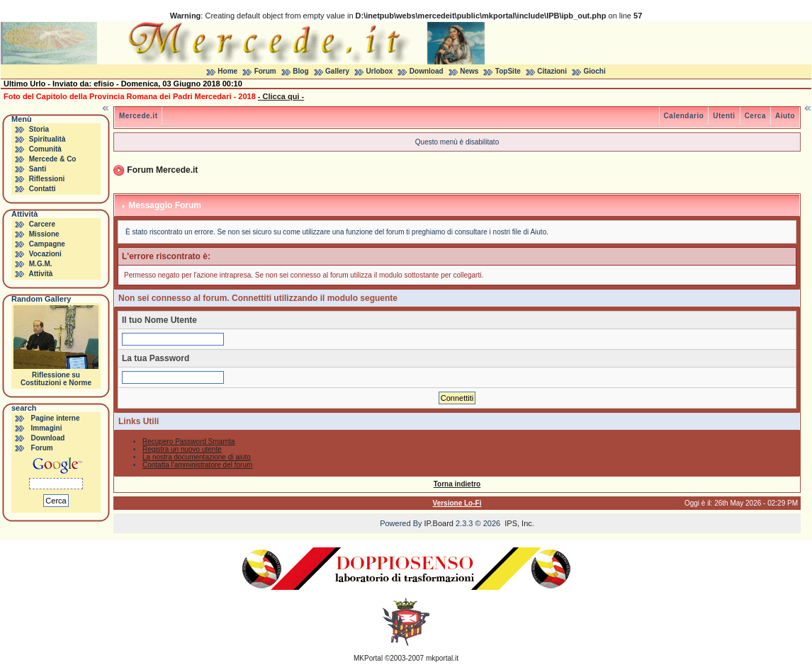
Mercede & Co (53, 159)
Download (427, 71)
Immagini (47, 428)
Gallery (337, 71)
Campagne (47, 244)
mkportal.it (442, 658)
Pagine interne (56, 418)
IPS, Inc (518, 523)
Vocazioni (45, 254)
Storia (39, 129)
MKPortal (368, 658)
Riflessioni (47, 179)
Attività (40, 274)
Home (227, 71)
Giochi (595, 71)
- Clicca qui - (281, 96)
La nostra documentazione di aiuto (197, 457)
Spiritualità (47, 139)
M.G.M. (41, 264)
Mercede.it (138, 116)
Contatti (43, 189)
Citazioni (552, 71)
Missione (44, 234)
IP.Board (439, 523)
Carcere (42, 224)
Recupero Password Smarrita (189, 442)
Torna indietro (457, 484)
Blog (300, 71)
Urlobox (380, 71)
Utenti (724, 116)
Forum (265, 71)
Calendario (684, 116)
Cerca (755, 116)
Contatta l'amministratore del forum (197, 465)
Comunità (45, 149)
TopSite (508, 71)
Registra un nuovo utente (182, 449)
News (469, 71)
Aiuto (785, 116)
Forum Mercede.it (162, 170)
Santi (38, 169)
